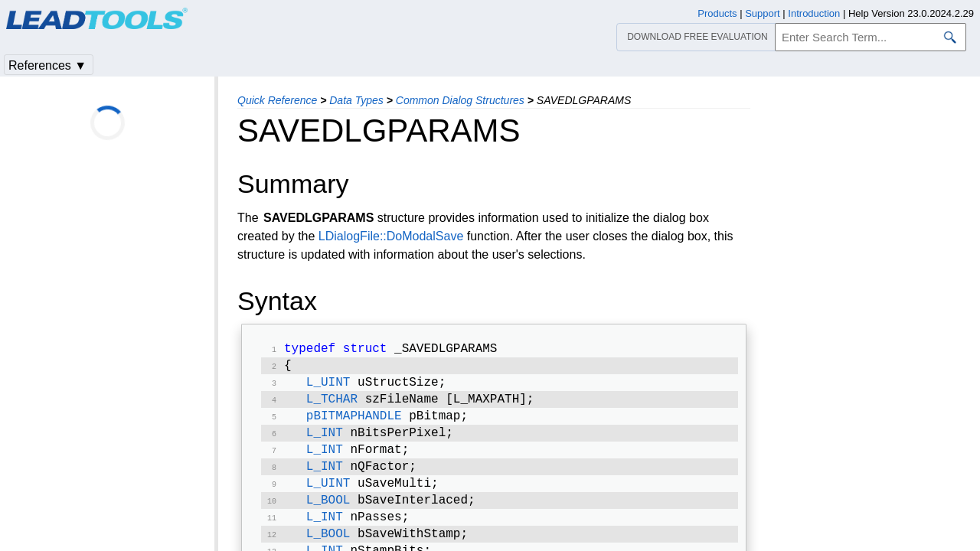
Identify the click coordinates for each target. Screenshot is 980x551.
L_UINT (328, 387)
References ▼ (47, 65)
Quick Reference (277, 100)
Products (717, 13)
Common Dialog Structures (460, 100)
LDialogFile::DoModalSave (391, 236)
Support (763, 13)
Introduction (814, 13)
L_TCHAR (332, 406)
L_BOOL (328, 516)
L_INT (325, 442)
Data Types (356, 100)
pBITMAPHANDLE (354, 424)
